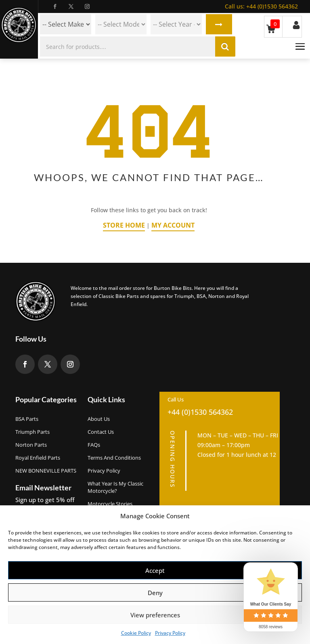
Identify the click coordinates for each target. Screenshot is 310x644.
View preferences (155, 615)
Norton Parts (31, 445)
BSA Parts (27, 419)
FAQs (94, 445)
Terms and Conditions (114, 458)
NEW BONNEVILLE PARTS (46, 471)
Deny (155, 593)
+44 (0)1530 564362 (261, 6)
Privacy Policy (170, 633)
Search (219, 24)
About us (99, 419)
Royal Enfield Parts (38, 458)
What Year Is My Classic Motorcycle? (115, 487)
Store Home (124, 225)
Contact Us (101, 432)
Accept (155, 570)
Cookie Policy (136, 633)
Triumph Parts (32, 432)
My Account (173, 225)
